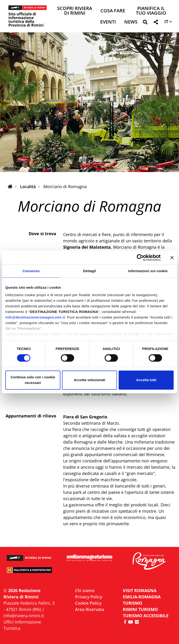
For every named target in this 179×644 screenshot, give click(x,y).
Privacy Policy (89, 597)
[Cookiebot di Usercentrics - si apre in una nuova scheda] (140, 258)
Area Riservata (89, 609)
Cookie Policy (88, 603)
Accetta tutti (146, 380)
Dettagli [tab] (89, 271)
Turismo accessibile (146, 616)
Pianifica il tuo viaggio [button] (151, 11)
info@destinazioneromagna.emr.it (35, 317)
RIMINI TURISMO (140, 609)
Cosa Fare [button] (113, 11)
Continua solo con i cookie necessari (33, 380)
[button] (145, 23)
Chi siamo (85, 590)
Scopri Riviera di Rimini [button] (75, 11)
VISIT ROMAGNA (140, 590)
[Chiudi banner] (172, 258)
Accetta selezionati (89, 380)
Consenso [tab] (31, 271)
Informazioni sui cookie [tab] (148, 271)
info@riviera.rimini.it (24, 616)
